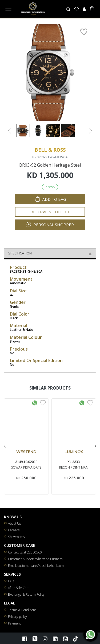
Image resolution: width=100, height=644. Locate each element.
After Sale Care (19, 588)
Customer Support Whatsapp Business (35, 559)
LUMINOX (74, 452)
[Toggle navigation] (8, 9)
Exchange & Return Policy (26, 594)
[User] (84, 9)
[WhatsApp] (91, 635)
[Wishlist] (77, 9)
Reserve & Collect (50, 212)
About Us (14, 523)
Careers (14, 530)
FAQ (11, 581)
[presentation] (5, 445)
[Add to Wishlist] (43, 402)
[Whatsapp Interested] (35, 402)
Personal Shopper (50, 224)
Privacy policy (17, 617)
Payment (14, 623)
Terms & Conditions (22, 610)
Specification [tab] (50, 253)
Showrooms (16, 537)
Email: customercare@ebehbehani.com (36, 566)
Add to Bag (54, 199)
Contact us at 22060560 (25, 552)
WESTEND (26, 452)
